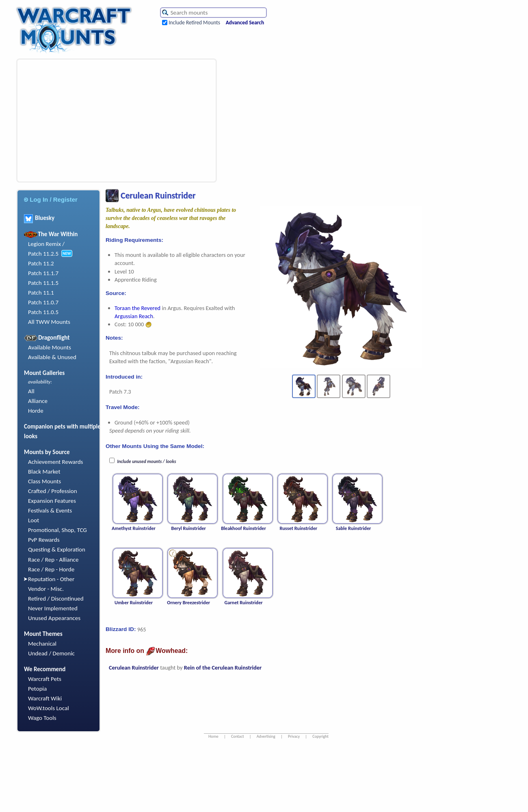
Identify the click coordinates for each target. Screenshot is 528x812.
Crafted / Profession (53, 491)
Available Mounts (50, 347)
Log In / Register (51, 199)
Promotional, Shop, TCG (57, 530)
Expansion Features (52, 501)
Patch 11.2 (41, 263)
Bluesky (39, 218)
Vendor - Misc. (46, 589)
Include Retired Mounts (194, 23)
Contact (238, 736)
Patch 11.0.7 (43, 302)
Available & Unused (52, 357)
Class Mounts (44, 481)
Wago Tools (42, 718)
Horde (36, 411)
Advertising (266, 736)
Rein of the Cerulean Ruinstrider (223, 668)
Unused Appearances (54, 618)
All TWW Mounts (49, 322)
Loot (34, 520)
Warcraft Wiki (45, 698)
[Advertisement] (103, 121)
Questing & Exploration (57, 549)
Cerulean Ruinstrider (134, 668)
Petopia (37, 689)
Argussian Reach (134, 316)
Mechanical (42, 644)
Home (213, 736)
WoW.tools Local (49, 708)
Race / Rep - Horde (51, 569)
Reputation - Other (51, 579)
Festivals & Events (50, 510)
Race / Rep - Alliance (53, 560)
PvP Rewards (44, 540)
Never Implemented (53, 608)
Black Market (44, 472)
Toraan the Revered (137, 308)
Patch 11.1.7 (43, 273)
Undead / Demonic (51, 653)
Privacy (294, 736)
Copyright (320, 736)
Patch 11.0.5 (43, 312)
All (31, 391)
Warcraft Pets (45, 679)
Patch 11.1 (41, 293)
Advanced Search (245, 23)
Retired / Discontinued (56, 599)
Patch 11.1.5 (43, 283)
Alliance (38, 401)
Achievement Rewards (56, 462)
